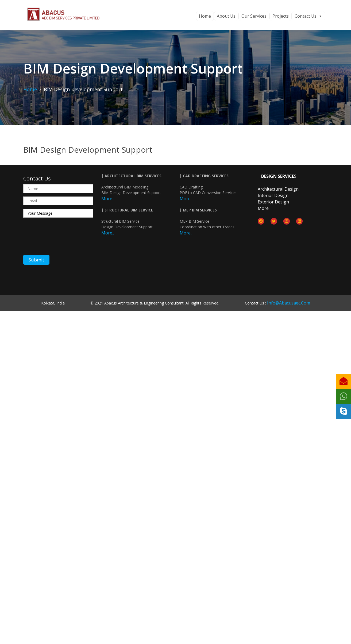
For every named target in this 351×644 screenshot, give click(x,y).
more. (264, 208)
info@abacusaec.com (289, 303)
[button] (344, 411)
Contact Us (308, 16)
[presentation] (64, 238)
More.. (108, 199)
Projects (281, 16)
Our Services (254, 16)
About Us (226, 16)
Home (205, 16)
